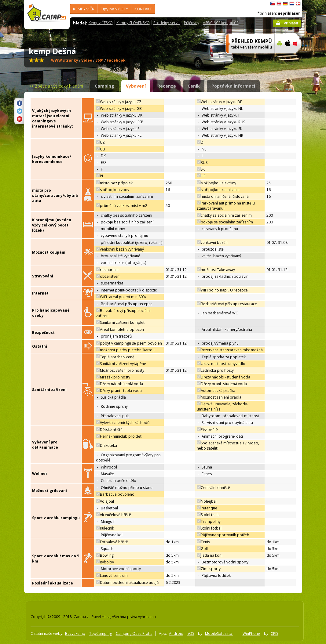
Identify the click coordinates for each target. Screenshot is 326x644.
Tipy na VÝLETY (114, 9)
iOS (191, 633)
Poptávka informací (233, 86)
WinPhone (251, 633)
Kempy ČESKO (101, 23)
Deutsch (285, 4)
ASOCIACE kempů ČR (221, 23)
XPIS (275, 633)
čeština (273, 4)
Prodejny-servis (167, 23)
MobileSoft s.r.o (219, 633)
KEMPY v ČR (84, 9)
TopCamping (101, 633)
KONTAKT (143, 9)
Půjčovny (192, 23)
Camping (104, 86)
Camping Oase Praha (134, 633)
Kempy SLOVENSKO (133, 23)
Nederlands (292, 4)
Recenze (167, 86)
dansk (298, 4)
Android (176, 633)
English (279, 4)
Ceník (194, 86)
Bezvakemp (75, 633)
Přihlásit (291, 23)
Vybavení (136, 86)
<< (56, 86)
